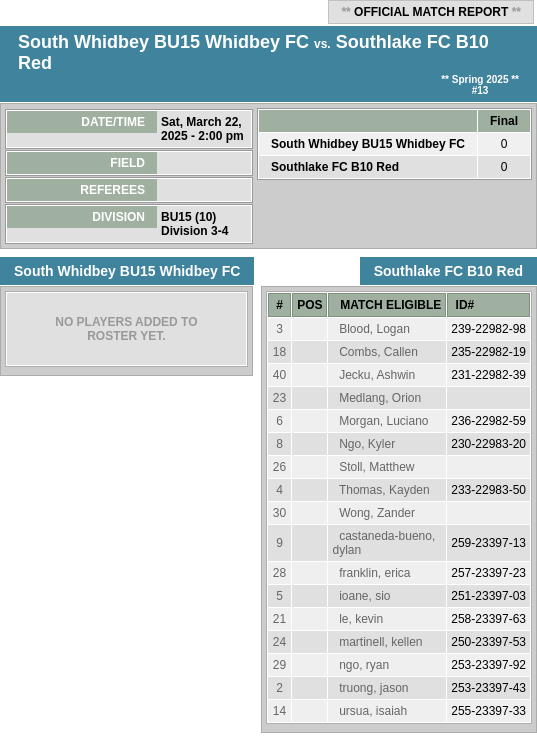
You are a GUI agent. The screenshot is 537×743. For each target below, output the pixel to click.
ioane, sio (364, 596)
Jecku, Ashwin (377, 375)
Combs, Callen (378, 352)
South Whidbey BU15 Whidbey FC (163, 42)
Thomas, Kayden (384, 490)
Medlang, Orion (380, 398)
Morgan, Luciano (383, 421)
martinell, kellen (380, 642)
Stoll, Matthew (376, 467)
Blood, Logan (374, 329)
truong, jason (373, 688)
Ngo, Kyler (367, 444)
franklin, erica (374, 573)
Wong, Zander (377, 513)
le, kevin (361, 619)
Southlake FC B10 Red (335, 167)
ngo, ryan (364, 665)
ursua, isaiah (373, 711)
